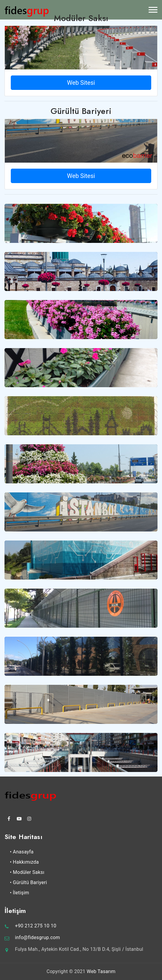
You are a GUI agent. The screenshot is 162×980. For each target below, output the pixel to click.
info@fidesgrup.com (37, 937)
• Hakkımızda (24, 862)
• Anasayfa (22, 852)
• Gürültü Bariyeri (28, 882)
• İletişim (19, 893)
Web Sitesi (81, 83)
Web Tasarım (101, 971)
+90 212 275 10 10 (36, 926)
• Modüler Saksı (27, 872)
